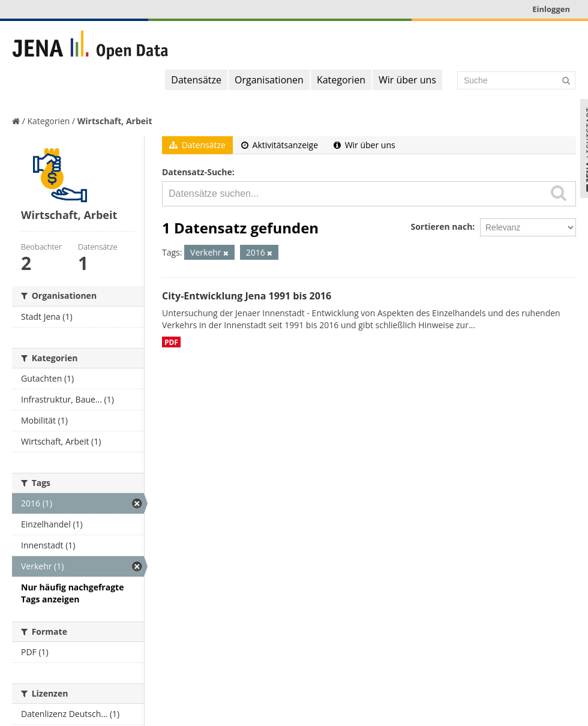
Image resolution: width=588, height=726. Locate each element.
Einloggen (551, 9)
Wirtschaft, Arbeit (115, 121)
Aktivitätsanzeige (280, 145)
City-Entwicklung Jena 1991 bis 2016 (247, 296)
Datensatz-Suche (197, 172)
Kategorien (341, 80)
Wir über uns (407, 80)
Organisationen (269, 80)
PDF (171, 342)
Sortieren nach (441, 226)
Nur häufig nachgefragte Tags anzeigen (72, 593)
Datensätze (196, 80)
